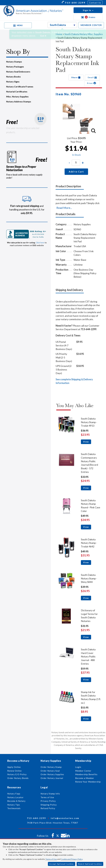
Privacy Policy (48, 801)
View (86, 442)
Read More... (64, 208)
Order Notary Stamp (51, 767)
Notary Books (13, 77)
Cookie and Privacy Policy (72, 859)
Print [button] (92, 83)
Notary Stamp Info (50, 794)
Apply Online (14, 767)
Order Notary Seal (50, 771)
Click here (40, 243)
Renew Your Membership (88, 782)
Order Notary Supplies (52, 774)
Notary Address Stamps (19, 101)
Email (92, 77)
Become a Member (85, 778)
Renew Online (14, 771)
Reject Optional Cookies (90, 864)
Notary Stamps (14, 62)
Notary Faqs (14, 794)
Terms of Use (51, 859)
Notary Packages (15, 67)
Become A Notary (16, 801)
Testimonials (14, 808)
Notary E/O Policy (17, 774)
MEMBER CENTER (91, 25)
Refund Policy (48, 808)
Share (76, 77)
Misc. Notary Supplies (17, 96)
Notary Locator (15, 797)
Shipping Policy (49, 805)
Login (78, 767)
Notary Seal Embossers (18, 72)
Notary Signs (13, 82)
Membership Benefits (86, 774)
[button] (88, 10)
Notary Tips (14, 805)
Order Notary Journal (52, 778)
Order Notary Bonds (18, 778)
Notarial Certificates (17, 92)
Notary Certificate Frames (20, 87)
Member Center (83, 771)
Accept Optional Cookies (62, 864)
